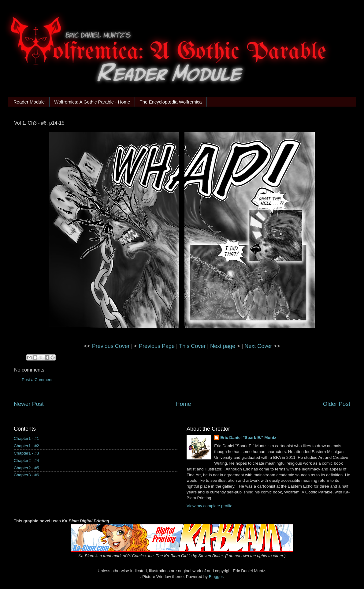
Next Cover (258, 346)
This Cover (192, 346)
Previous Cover (111, 346)
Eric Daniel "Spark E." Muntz (248, 438)
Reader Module (29, 102)
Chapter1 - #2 (26, 446)
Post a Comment (37, 380)
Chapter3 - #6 (26, 475)
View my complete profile (210, 506)
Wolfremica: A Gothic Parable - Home (92, 102)
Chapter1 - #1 (26, 438)
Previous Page (157, 346)
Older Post (337, 404)
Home (183, 404)
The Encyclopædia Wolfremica (171, 102)
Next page (223, 346)
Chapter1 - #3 (26, 453)
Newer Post (29, 404)
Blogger (216, 577)
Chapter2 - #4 (26, 461)
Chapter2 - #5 (26, 468)
